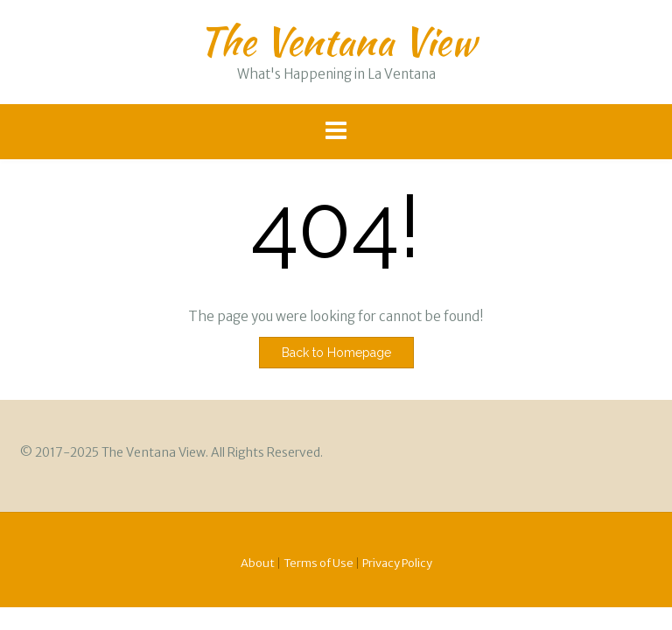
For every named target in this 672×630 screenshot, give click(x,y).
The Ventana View (336, 41)
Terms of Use (318, 563)
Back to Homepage (336, 353)
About (258, 563)
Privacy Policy (397, 563)
